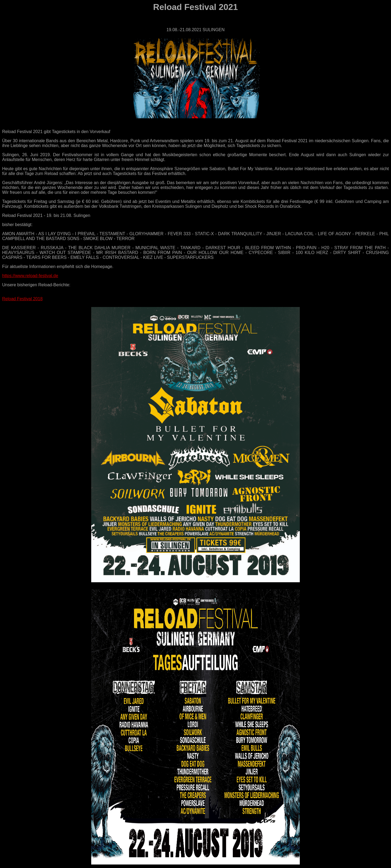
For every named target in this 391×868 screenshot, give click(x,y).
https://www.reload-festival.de (30, 276)
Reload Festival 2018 (22, 299)
